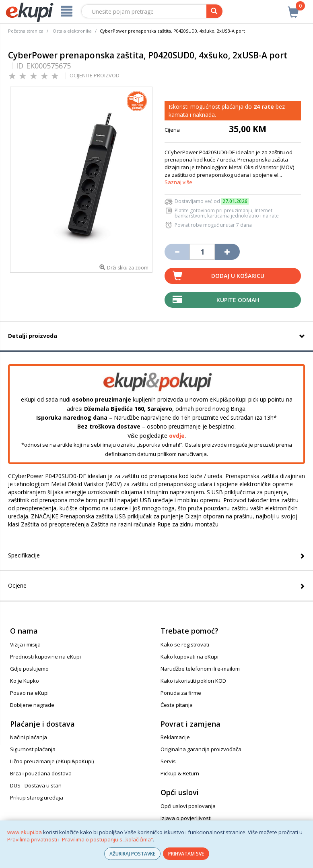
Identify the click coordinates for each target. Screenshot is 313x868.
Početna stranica (26, 31)
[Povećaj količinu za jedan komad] (227, 252)
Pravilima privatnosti (32, 839)
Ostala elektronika (72, 31)
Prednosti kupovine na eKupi (45, 657)
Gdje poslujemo (29, 669)
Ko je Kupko (25, 681)
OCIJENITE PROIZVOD (95, 75)
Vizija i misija (25, 644)
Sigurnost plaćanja (33, 749)
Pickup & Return (180, 773)
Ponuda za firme (181, 693)
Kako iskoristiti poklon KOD (193, 681)
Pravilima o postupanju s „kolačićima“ (107, 839)
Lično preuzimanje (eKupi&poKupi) (52, 761)
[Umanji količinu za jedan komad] (177, 252)
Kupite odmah (238, 300)
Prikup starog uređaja (37, 798)
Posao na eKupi (29, 693)
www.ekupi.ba (25, 832)
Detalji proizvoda (33, 336)
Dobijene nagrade (32, 705)
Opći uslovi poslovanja (188, 806)
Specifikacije (24, 555)
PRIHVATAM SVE (186, 854)
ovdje (177, 436)
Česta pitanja (177, 705)
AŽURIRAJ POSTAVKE (132, 854)
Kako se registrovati (185, 644)
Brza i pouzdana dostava (41, 773)
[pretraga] (214, 11)
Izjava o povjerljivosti (186, 818)
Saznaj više (178, 182)
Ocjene (17, 585)
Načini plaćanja (29, 737)
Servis (168, 761)
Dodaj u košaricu (238, 276)
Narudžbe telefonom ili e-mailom (200, 669)
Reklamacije (175, 737)
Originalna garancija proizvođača (201, 749)
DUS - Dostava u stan (36, 785)
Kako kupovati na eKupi (189, 657)
